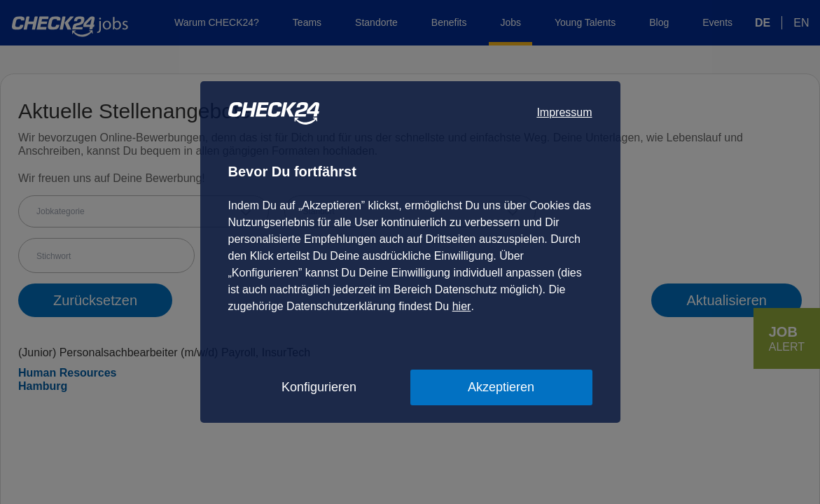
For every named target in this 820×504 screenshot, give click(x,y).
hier (462, 306)
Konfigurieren (319, 387)
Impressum (564, 112)
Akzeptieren (501, 387)
